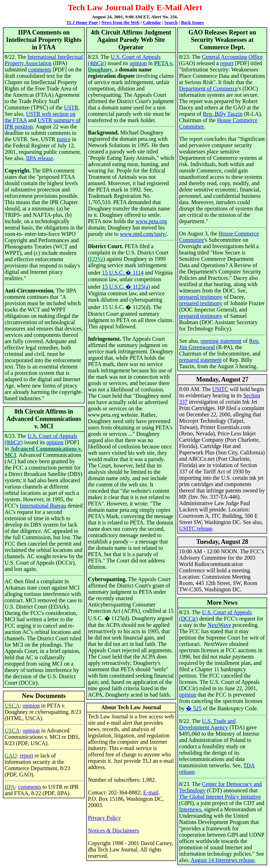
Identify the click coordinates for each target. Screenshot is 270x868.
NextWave (219, 625)
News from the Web (120, 22)
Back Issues (192, 22)
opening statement (221, 341)
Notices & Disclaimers (114, 831)
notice (63, 139)
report (26, 756)
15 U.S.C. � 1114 (123, 273)
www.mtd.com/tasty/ (143, 234)
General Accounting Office (232, 57)
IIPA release (40, 158)
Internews (190, 809)
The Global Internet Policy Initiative (220, 797)
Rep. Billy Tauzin (223, 114)
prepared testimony (201, 297)
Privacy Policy (104, 818)
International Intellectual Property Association (44, 60)
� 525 (194, 708)
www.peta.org (151, 221)
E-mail (151, 792)
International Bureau (43, 506)
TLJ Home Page (82, 22)
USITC (220, 389)
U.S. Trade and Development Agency (207, 724)
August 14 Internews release (223, 860)
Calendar (152, 22)
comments (40, 70)
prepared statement (200, 360)
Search (171, 22)
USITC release (196, 529)
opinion (55, 442)
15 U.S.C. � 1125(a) (126, 287)
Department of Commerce (208, 89)
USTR (71, 108)
